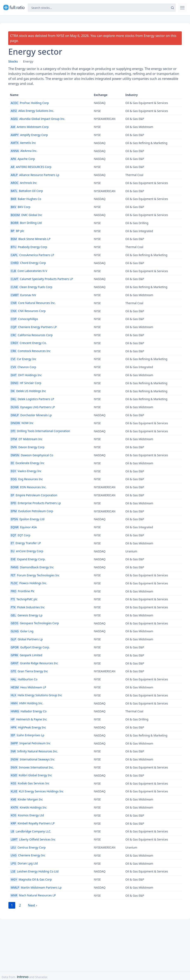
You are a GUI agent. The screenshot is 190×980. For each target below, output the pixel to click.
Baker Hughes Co (26, 199)
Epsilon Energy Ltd (27, 519)
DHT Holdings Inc (26, 375)
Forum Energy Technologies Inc (35, 575)
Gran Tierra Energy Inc (29, 671)
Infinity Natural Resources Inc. (34, 751)
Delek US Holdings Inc (28, 391)
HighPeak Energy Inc (28, 727)
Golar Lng (22, 631)
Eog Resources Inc (26, 479)
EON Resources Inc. (28, 487)
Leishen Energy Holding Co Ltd (34, 871)
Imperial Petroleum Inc (30, 743)
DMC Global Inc (26, 215)
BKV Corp (20, 207)
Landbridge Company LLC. (31, 831)
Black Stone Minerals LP (30, 239)
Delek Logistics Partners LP (32, 399)
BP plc (17, 231)
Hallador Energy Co (28, 711)
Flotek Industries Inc (27, 607)
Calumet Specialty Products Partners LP (41, 279)
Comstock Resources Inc (30, 351)
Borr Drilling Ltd (26, 223)
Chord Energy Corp (28, 263)
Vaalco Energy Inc (26, 471)
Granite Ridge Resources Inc (34, 663)
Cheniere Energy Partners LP (33, 327)
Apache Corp (22, 159)
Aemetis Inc (23, 143)
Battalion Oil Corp (26, 191)
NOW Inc (22, 423)
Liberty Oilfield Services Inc (33, 839)
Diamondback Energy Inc (32, 567)
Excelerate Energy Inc (27, 463)
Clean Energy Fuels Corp (31, 287)
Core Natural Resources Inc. (33, 303)
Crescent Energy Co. (28, 343)
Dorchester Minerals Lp (31, 415)
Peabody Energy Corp (29, 247)
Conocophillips (24, 319)
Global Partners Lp (26, 639)
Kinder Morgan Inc (26, 799)
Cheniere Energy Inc (28, 855)
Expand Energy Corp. (28, 559)
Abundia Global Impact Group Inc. (38, 119)
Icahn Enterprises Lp (27, 735)
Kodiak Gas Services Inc (30, 783)
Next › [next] (32, 905)
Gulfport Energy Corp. (30, 647)
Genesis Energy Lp (26, 615)
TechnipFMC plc (24, 599)
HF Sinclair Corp (26, 383)
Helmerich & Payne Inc (28, 719)
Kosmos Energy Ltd (27, 815)
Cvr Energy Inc (23, 359)
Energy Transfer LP (25, 543)
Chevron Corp (23, 367)
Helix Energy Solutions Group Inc (36, 695)
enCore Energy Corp (27, 551)
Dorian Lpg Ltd (24, 863)
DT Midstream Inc (26, 439)
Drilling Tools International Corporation (40, 431)
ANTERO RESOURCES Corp (31, 167)
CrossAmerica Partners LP (32, 255)
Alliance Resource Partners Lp (35, 175)
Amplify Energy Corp (29, 135)
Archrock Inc (23, 183)
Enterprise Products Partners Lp (35, 503)
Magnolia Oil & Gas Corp (31, 879)
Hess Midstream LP (28, 687)
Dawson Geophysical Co (32, 455)
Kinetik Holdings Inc (28, 807)
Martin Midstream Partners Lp (36, 887)
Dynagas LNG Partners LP (32, 407)
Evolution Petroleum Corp (32, 511)
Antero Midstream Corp (29, 127)
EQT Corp (20, 535)
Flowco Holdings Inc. (29, 583)
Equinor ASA (23, 527)
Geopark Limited (26, 655)
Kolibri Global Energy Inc (31, 775)
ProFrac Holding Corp (29, 103)
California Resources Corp (31, 335)
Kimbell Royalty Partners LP (32, 823)
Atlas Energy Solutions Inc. (32, 111)
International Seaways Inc (32, 759)
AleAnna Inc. (24, 151)
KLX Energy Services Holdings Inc (37, 791)
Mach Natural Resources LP (33, 895)
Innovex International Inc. (32, 767)
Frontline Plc (22, 591)
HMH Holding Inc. (27, 703)
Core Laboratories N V (29, 271)
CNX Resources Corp (28, 311)
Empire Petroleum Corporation (34, 495)
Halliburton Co (24, 679)
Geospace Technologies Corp (34, 623)
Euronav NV (23, 295)
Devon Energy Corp (27, 447)
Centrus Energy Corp (28, 847)
